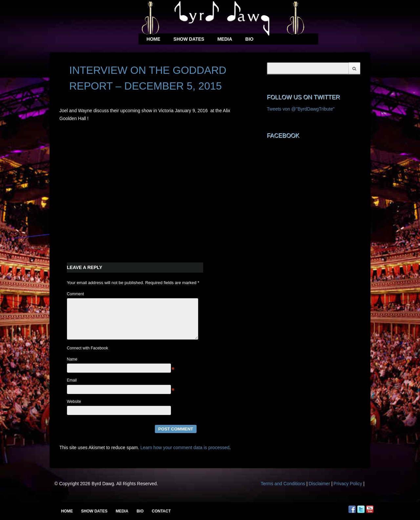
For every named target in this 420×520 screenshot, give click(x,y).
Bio (250, 39)
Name (72, 367)
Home (154, 39)
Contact (161, 511)
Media (225, 39)
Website (74, 409)
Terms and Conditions (283, 491)
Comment (75, 294)
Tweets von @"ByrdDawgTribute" (301, 109)
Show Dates (189, 39)
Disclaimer (319, 491)
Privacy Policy (348, 491)
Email (72, 388)
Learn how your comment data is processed (185, 455)
